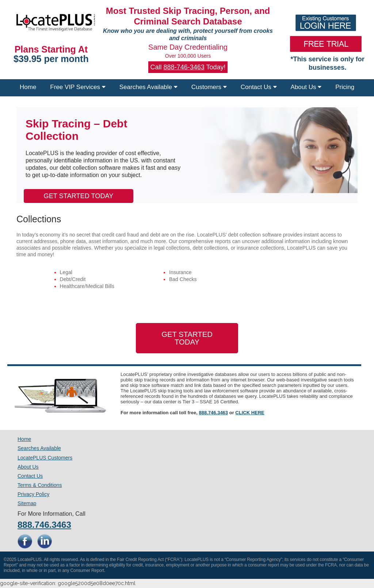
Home (28, 87)
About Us (306, 87)
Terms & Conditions (40, 485)
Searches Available (148, 87)
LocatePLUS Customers (45, 458)
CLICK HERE (250, 413)
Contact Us (259, 87)
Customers (209, 87)
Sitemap (27, 503)
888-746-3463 (184, 67)
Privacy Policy (33, 494)
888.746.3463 (214, 413)
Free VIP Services (78, 87)
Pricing (345, 87)
